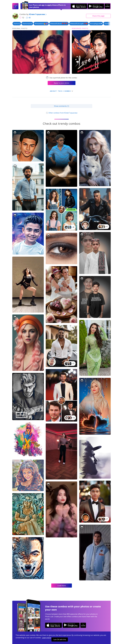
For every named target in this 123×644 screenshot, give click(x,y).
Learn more (47, 638)
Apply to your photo (62, 83)
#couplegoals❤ (96, 24)
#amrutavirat (110, 24)
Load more (62, 586)
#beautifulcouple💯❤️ (79, 24)
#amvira (17, 24)
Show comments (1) (61, 106)
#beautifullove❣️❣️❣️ (59, 24)
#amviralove (27, 24)
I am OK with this (60, 639)
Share (98, 16)
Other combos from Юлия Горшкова (61, 113)
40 (28, 18)
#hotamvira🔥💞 (41, 24)
